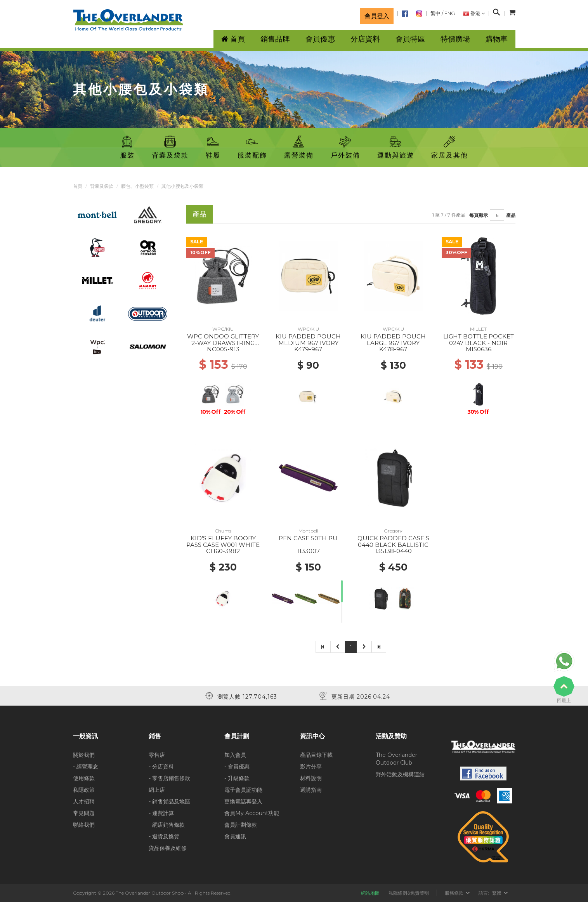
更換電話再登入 (243, 801)
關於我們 (84, 755)
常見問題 (84, 813)
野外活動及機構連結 (400, 774)
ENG (450, 13)
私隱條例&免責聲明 (409, 893)
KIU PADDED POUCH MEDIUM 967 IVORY (308, 340)
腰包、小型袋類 (137, 186)
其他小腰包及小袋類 (182, 186)
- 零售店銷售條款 (169, 778)
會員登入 (377, 16)
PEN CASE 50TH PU (308, 538)
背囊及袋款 (102, 186)
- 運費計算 (161, 813)
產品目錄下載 (316, 755)
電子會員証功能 (243, 790)
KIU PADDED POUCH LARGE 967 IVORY (393, 340)
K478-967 (393, 349)
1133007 (308, 551)
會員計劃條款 (241, 825)
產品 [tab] (199, 214)
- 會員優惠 (237, 767)
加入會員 (235, 755)
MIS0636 (479, 349)
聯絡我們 (84, 825)
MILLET (478, 329)
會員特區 (410, 39)
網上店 (157, 790)
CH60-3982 (223, 551)
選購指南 (311, 790)
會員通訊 (235, 836)
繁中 (435, 13)
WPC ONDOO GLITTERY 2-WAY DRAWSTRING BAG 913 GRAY (223, 343)
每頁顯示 (479, 215)
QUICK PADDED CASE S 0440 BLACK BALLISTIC (393, 541)
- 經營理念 (86, 767)
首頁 (78, 186)
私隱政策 (84, 790)
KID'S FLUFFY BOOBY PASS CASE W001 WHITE (223, 541)
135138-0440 (393, 551)
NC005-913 (223, 349)
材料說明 (311, 778)
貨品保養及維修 (168, 848)
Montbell (308, 531)
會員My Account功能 (252, 813)
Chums (223, 531)
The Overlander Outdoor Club (396, 759)
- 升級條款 (237, 778)
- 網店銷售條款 (167, 825)
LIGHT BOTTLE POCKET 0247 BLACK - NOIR (479, 340)
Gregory (393, 531)
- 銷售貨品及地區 (169, 801)
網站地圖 (370, 893)
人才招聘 (84, 801)
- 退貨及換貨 (164, 836)
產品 (511, 215)
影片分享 (311, 767)
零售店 (157, 755)
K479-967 (308, 349)
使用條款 (84, 778)
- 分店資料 (161, 767)
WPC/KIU (223, 329)
